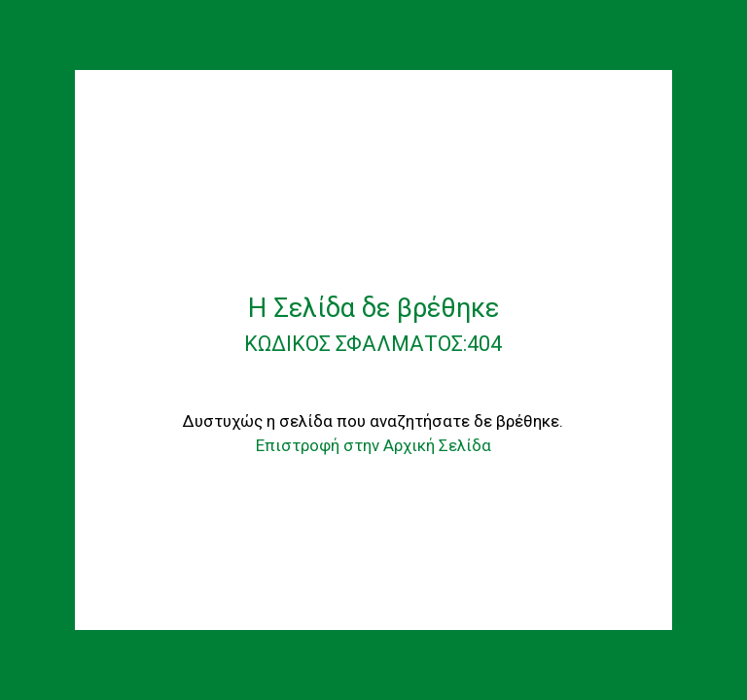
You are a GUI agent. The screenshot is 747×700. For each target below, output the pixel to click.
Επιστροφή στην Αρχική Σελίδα (373, 445)
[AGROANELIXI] (373, 171)
